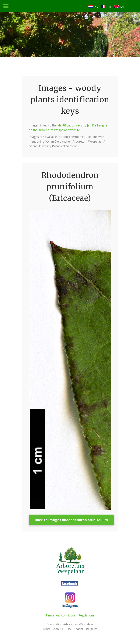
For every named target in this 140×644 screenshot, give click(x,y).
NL (96, 7)
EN (122, 7)
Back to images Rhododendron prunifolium (71, 520)
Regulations (86, 615)
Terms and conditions (61, 615)
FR (109, 7)
